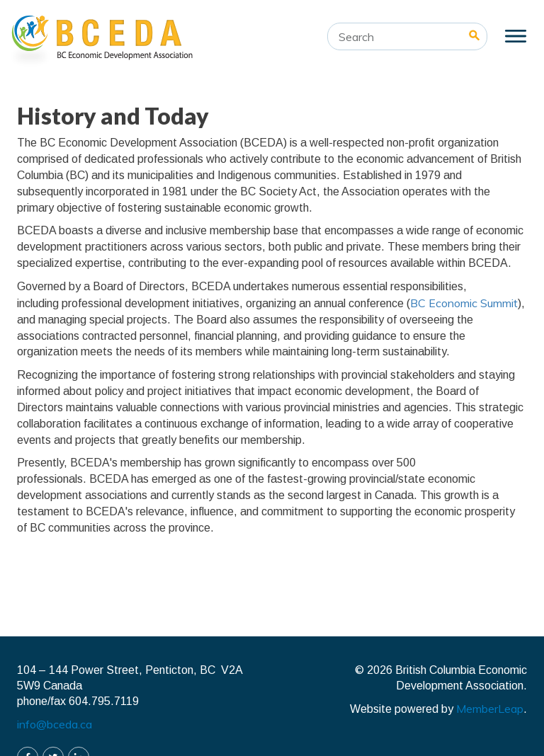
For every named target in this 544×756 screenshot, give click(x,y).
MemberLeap (490, 709)
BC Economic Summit (464, 303)
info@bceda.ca (55, 724)
